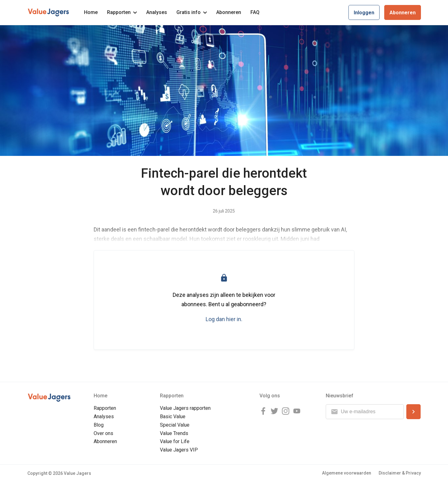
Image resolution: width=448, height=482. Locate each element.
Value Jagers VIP (179, 450)
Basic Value (173, 416)
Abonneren (229, 12)
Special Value (175, 425)
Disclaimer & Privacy (400, 473)
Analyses (157, 12)
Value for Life (175, 441)
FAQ (255, 12)
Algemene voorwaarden (347, 473)
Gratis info (192, 12)
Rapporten (122, 12)
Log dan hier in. (224, 319)
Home (91, 12)
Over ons (103, 433)
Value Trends (174, 433)
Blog (99, 425)
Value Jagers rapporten (185, 408)
